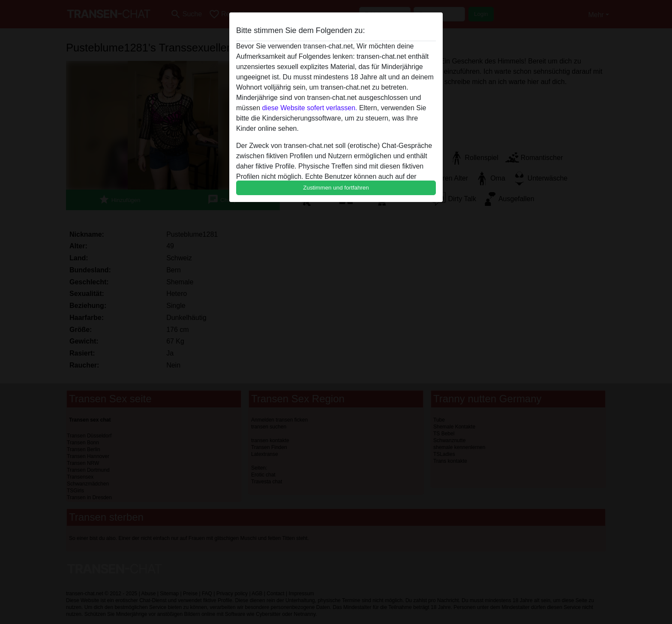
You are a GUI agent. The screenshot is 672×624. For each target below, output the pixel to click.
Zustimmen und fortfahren (336, 188)
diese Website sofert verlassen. (309, 108)
